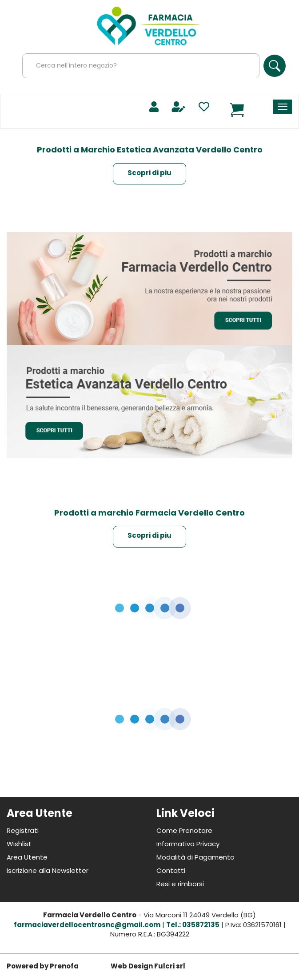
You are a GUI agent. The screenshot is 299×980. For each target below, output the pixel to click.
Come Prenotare (184, 831)
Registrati (23, 831)
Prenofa (64, 967)
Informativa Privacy (188, 845)
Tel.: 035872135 (193, 926)
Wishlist (19, 845)
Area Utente (27, 858)
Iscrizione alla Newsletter (48, 871)
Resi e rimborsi (180, 885)
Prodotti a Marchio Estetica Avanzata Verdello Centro (150, 150)
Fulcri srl (170, 967)
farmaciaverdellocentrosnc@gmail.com (87, 926)
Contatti (171, 871)
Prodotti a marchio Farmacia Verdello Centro (149, 514)
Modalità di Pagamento (195, 858)
